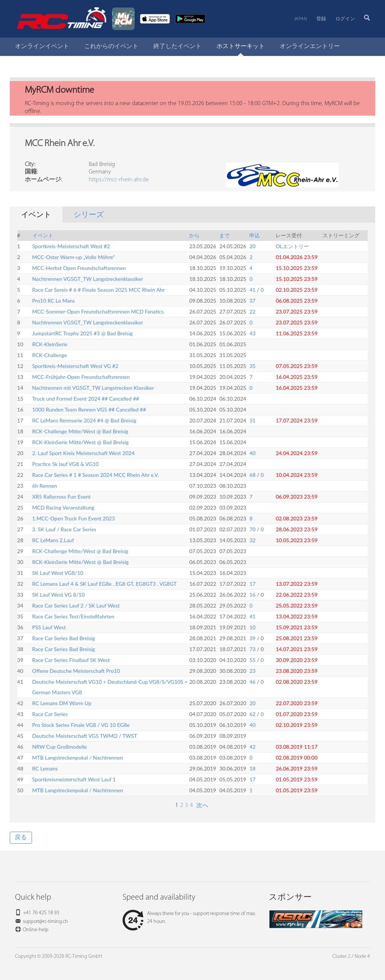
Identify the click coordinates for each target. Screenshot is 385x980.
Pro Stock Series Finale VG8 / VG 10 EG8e (81, 725)
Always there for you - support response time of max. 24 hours (189, 918)
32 (252, 540)
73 (252, 649)
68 (252, 475)
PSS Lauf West (49, 627)
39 (252, 638)
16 (252, 595)
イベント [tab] (36, 215)
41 (252, 290)
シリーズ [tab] (89, 215)
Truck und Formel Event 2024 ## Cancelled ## (86, 399)
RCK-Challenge (50, 355)
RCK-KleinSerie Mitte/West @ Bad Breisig (81, 442)
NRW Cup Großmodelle (60, 747)
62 (252, 714)
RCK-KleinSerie (50, 344)
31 (252, 420)
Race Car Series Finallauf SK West (71, 660)
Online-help (36, 930)
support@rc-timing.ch (45, 922)
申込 (255, 235)
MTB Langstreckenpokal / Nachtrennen (78, 758)
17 (252, 584)
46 (252, 682)
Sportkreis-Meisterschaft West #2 (71, 246)
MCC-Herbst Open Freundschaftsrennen (79, 268)
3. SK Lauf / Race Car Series (64, 529)
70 (252, 529)
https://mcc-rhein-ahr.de (119, 180)
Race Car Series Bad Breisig (64, 638)
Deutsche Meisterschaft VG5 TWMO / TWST (85, 736)
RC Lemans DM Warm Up (62, 703)
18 (252, 768)
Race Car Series (50, 714)
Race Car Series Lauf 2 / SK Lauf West (76, 605)
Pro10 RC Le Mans (54, 301)
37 (252, 301)
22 (252, 311)
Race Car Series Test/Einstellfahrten (73, 616)
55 (252, 660)
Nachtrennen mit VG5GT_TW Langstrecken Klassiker (93, 388)
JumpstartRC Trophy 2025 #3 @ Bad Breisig (83, 333)
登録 (321, 19)
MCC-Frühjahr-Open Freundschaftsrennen (81, 377)
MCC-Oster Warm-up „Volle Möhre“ (74, 257)
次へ (202, 806)
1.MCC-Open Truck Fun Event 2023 (74, 518)
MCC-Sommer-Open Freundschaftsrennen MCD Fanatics (98, 311)
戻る (21, 838)
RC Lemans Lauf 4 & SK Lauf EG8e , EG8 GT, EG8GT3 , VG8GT (105, 584)
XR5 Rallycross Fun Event (61, 497)
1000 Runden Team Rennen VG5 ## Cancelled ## (89, 409)
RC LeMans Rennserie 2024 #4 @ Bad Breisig (84, 420)
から (194, 235)
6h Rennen (45, 486)
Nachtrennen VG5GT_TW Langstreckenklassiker (88, 279)
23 (252, 671)
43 (252, 333)
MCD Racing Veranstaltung (63, 507)
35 (252, 366)
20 (252, 246)
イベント (43, 235)
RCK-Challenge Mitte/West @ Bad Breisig (80, 431)
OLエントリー (292, 246)
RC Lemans (45, 768)
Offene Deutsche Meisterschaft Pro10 (76, 671)
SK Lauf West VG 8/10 (58, 595)
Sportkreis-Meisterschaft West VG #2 (75, 366)
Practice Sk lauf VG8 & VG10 (66, 464)
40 (252, 453)
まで (224, 235)
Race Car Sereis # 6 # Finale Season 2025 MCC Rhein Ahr (99, 290)
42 (252, 747)
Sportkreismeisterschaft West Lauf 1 (74, 779)
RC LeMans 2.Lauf (53, 540)
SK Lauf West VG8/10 (58, 573)
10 (252, 627)
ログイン (345, 19)
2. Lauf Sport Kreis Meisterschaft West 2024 (83, 453)
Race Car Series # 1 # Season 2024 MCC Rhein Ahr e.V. (96, 475)
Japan (300, 19)
